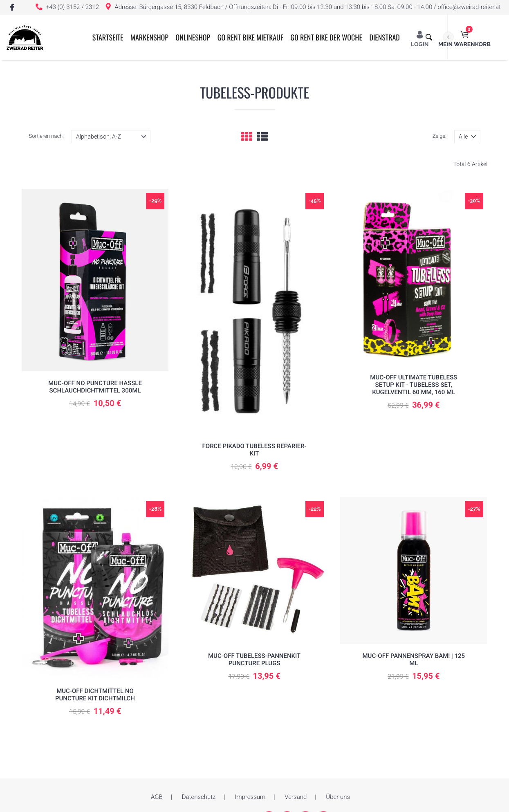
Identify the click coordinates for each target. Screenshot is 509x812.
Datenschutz (199, 797)
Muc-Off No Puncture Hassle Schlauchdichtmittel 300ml (95, 387)
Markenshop (159, 83)
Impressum (250, 797)
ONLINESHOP (202, 83)
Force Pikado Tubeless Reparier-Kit (254, 450)
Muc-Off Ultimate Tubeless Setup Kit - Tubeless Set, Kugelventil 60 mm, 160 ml (414, 385)
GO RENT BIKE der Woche (335, 83)
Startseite (117, 83)
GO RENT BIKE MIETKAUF (259, 83)
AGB (157, 797)
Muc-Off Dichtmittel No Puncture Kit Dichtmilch (95, 695)
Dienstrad (394, 83)
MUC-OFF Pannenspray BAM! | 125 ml (414, 659)
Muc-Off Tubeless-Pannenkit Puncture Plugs (254, 659)
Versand (296, 797)
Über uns (338, 797)
